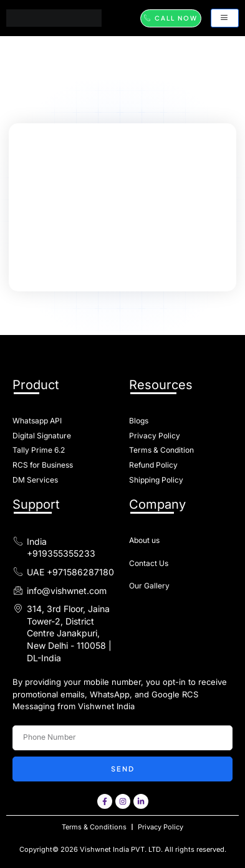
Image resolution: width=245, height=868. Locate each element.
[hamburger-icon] (225, 18)
